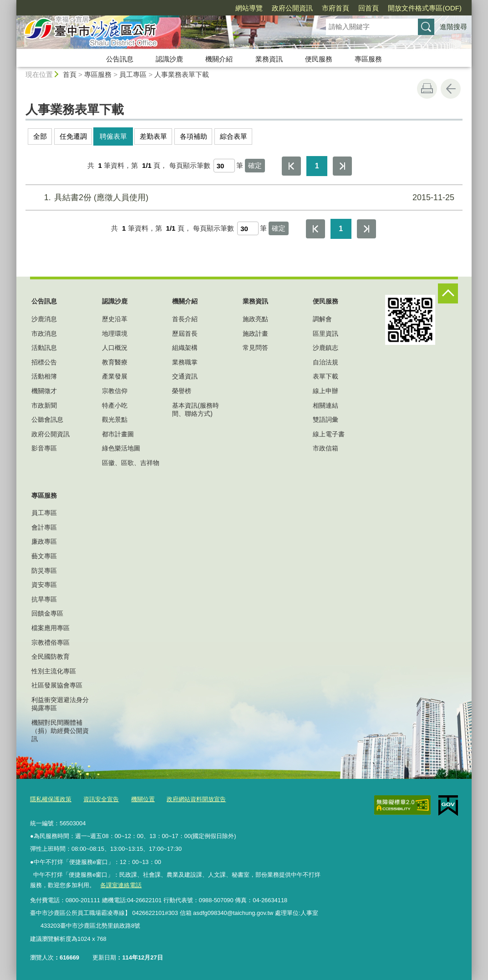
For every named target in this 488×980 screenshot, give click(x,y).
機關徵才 (44, 391)
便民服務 (319, 59)
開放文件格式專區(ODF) (425, 8)
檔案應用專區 (51, 628)
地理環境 (115, 333)
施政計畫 (255, 333)
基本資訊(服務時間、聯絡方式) (196, 409)
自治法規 (325, 362)
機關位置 (143, 799)
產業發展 (115, 376)
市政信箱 (325, 448)
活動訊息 (44, 348)
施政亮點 (255, 319)
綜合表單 (234, 136)
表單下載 (325, 376)
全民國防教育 (51, 657)
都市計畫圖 (118, 434)
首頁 (70, 74)
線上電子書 (329, 434)
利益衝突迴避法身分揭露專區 (60, 704)
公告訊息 (120, 59)
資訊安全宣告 (101, 799)
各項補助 (193, 136)
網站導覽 (249, 8)
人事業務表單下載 (182, 74)
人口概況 (115, 348)
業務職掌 (185, 362)
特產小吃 (115, 405)
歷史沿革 (115, 319)
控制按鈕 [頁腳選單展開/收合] (448, 293)
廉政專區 (44, 541)
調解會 (322, 319)
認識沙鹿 (169, 59)
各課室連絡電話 (121, 885)
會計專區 (44, 527)
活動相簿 (44, 376)
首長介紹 (185, 319)
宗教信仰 (115, 391)
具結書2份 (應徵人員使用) (243, 198)
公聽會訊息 (47, 419)
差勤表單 (153, 136)
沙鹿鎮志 (325, 348)
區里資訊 (325, 333)
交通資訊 (185, 376)
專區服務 (368, 59)
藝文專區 (44, 556)
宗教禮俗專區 (51, 642)
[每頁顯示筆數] (224, 166)
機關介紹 (219, 59)
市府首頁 (335, 8)
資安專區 (44, 585)
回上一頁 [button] (451, 89)
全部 (40, 136)
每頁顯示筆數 (190, 165)
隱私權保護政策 (51, 799)
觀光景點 (115, 419)
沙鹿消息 (44, 319)
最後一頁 (342, 166)
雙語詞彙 (325, 419)
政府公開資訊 (292, 8)
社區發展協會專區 (57, 685)
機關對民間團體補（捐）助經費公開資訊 (60, 731)
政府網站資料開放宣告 (196, 799)
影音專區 (44, 448)
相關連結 (325, 405)
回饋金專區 (47, 613)
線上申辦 (325, 391)
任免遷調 (73, 136)
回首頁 (369, 8)
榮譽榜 (182, 391)
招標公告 (44, 362)
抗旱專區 (44, 599)
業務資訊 (269, 59)
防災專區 (44, 571)
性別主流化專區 (54, 671)
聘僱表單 (113, 136)
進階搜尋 (453, 27)
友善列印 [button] (427, 89)
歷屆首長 (185, 333)
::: (13, 4)
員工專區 (133, 74)
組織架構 (185, 348)
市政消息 (44, 333)
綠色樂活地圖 (121, 448)
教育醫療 (115, 362)
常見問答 (255, 348)
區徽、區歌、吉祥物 (131, 463)
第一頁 (291, 166)
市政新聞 (44, 405)
